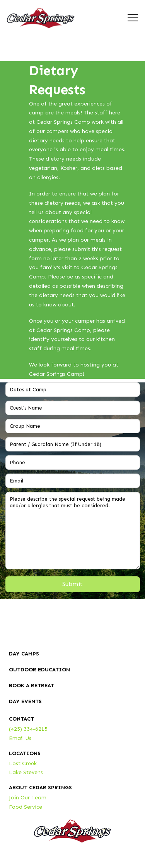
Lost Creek (23, 763)
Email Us (20, 738)
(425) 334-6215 (28, 729)
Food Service (26, 807)
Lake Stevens (26, 772)
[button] (133, 18)
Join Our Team (28, 798)
